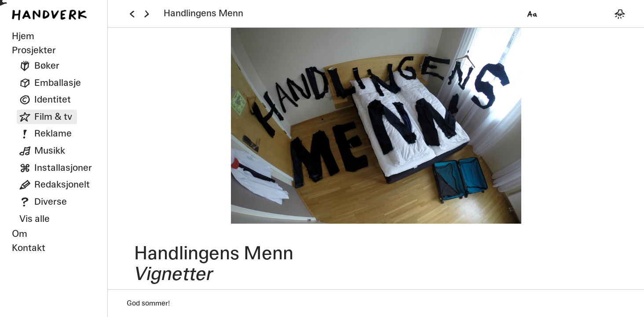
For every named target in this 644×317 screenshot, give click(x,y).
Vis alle (35, 219)
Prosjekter (34, 50)
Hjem (23, 36)
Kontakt (29, 248)
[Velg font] (532, 14)
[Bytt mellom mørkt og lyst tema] (620, 14)
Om (20, 234)
